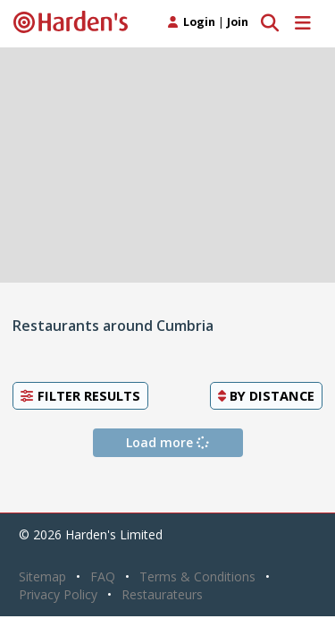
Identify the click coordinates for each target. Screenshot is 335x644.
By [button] (266, 395)
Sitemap (42, 576)
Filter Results (80, 395)
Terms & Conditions (197, 576)
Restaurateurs (162, 594)
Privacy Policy (58, 594)
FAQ (103, 576)
